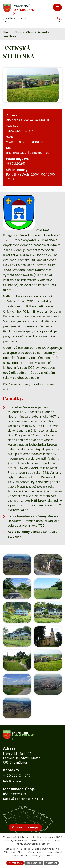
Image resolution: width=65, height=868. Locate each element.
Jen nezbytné (34, 863)
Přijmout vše (15, 863)
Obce (18, 32)
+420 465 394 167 (20, 131)
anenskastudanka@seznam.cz (28, 153)
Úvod (6, 32)
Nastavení (51, 863)
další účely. (44, 844)
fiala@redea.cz (13, 781)
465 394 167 (25, 255)
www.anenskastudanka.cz (25, 142)
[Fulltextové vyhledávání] (32, 18)
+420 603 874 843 (17, 775)
